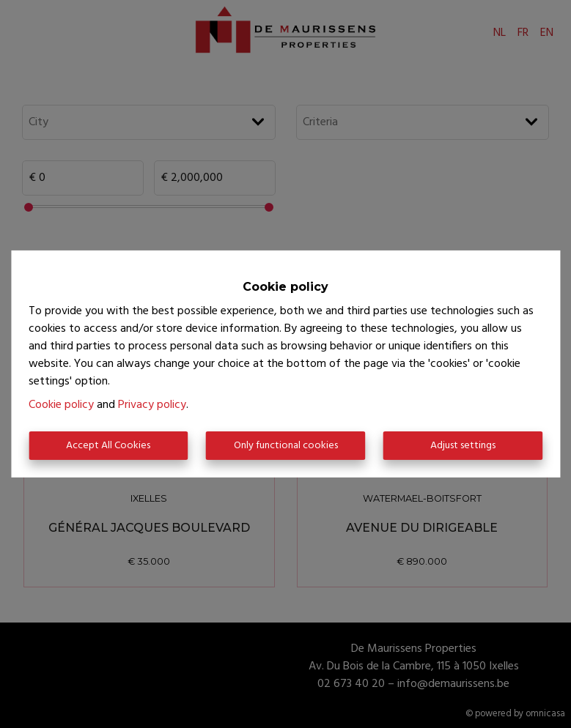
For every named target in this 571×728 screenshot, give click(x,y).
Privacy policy (152, 405)
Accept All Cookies (108, 446)
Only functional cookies (286, 446)
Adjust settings (463, 446)
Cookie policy (61, 405)
